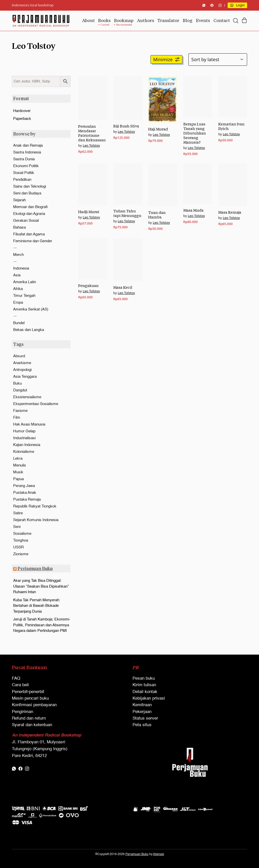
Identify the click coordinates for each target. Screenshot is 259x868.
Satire (18, 513)
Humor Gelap (24, 431)
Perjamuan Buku (35, 569)
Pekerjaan (142, 712)
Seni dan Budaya (27, 193)
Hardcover (22, 111)
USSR (18, 547)
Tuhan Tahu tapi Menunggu (127, 213)
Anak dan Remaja (28, 146)
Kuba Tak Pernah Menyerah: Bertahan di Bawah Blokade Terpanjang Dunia (37, 606)
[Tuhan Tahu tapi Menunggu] (128, 184)
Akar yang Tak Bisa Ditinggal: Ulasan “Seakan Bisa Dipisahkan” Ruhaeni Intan (41, 586)
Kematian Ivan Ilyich (231, 126)
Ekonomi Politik (26, 166)
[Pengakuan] (93, 259)
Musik (18, 472)
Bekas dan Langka (29, 330)
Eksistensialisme (27, 397)
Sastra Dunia (24, 159)
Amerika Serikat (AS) (31, 309)
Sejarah (19, 200)
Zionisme (21, 554)
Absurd (19, 356)
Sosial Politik (24, 173)
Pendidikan (22, 180)
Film (17, 418)
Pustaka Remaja (27, 499)
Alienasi (159, 854)
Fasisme (20, 411)
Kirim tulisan (144, 685)
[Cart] (244, 21)
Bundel (19, 323)
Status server (145, 718)
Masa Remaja (230, 212)
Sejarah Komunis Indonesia (36, 520)
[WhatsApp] (204, 5)
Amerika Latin (25, 282)
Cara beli (20, 685)
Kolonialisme (24, 452)
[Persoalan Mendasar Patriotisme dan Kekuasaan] (93, 98)
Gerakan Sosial (26, 221)
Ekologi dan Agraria (29, 214)
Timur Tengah (24, 296)
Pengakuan (88, 286)
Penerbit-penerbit (28, 692)
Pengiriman (23, 712)
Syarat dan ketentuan (32, 725)
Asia (17, 275)
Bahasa (19, 227)
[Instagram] (220, 5)
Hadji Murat (89, 212)
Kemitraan (142, 705)
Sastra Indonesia (27, 152)
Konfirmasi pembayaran (34, 705)
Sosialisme (22, 534)
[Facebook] (212, 5)
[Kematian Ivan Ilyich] (233, 97)
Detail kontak (145, 692)
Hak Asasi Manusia (29, 424)
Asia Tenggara (25, 377)
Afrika (18, 289)
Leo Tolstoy (91, 145)
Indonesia (21, 268)
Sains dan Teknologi (30, 186)
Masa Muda (193, 210)
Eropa (18, 303)
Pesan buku (144, 678)
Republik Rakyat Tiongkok (35, 506)
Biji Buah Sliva (126, 126)
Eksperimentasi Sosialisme (36, 404)
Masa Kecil (123, 287)
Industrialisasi (24, 438)
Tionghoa (21, 540)
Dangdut (20, 390)
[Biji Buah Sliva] (128, 98)
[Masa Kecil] (128, 260)
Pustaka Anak (25, 493)
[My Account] (237, 5)
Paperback (22, 119)
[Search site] (236, 21)
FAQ (16, 678)
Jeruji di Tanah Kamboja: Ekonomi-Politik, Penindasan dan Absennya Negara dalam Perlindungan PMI (42, 625)
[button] (167, 59)
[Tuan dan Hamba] (163, 185)
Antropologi (22, 370)
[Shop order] (218, 60)
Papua (18, 479)
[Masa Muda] (198, 184)
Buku (17, 383)
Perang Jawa (24, 486)
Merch (18, 255)
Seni (17, 527)
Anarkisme (22, 363)
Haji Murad (158, 129)
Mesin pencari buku (30, 698)
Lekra (18, 459)
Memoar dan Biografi (30, 207)
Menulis (20, 465)
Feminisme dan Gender (33, 241)
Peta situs (142, 725)
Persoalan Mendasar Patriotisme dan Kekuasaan (92, 133)
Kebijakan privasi (149, 698)
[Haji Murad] (163, 99)
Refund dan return (29, 718)
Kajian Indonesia (27, 445)
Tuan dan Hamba (157, 215)
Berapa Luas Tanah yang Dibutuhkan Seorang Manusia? (195, 133)
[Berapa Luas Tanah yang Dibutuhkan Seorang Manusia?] (198, 97)
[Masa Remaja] (233, 185)
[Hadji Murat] (93, 184)
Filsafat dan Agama (29, 234)
